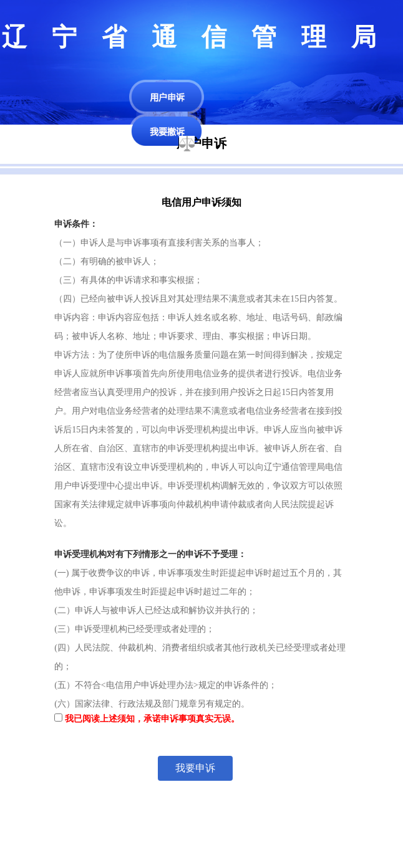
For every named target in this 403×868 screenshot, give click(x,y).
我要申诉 (195, 768)
